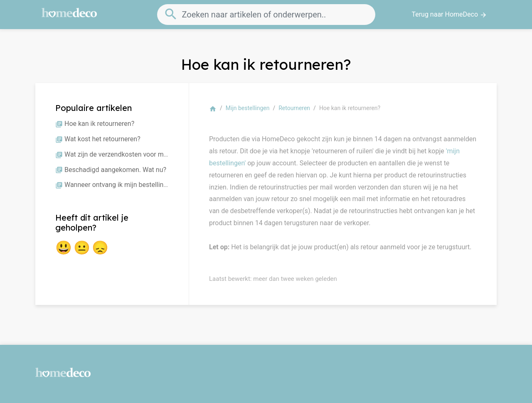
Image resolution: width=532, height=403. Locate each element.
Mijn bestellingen (248, 108)
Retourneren (294, 108)
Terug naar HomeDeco (449, 15)
